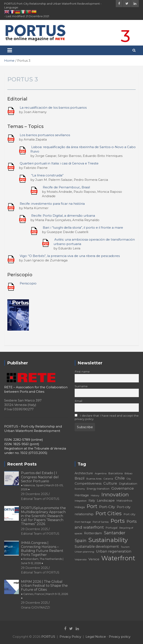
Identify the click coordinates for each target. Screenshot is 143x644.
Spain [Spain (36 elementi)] (81, 541)
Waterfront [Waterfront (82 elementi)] (118, 558)
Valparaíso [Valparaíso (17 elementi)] (81, 559)
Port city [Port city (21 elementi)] (129, 514)
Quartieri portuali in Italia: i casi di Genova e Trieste (59, 163)
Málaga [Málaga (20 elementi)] (80, 507)
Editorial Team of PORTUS (40, 499)
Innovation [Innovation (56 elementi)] (115, 494)
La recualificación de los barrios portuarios (53, 108)
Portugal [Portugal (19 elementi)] (112, 528)
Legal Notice (96, 637)
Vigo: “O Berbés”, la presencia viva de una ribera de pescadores (70, 256)
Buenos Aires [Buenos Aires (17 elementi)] (94, 479)
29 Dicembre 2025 (34, 494)
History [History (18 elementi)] (95, 495)
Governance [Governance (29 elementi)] (123, 488)
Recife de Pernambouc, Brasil (66, 187)
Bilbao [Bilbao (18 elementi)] (128, 473)
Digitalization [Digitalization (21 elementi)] (128, 484)
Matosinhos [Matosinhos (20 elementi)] (124, 501)
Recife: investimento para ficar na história (52, 204)
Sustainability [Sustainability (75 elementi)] (108, 540)
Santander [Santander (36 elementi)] (115, 533)
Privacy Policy (70, 637)
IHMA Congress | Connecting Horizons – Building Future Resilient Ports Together (42, 553)
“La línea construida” (47, 175)
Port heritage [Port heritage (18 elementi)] (83, 522)
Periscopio (28, 283)
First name (82, 372)
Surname (81, 386)
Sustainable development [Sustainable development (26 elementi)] (97, 546)
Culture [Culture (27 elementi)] (110, 483)
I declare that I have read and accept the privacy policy (107, 417)
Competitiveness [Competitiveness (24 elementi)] (88, 483)
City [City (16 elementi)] (129, 479)
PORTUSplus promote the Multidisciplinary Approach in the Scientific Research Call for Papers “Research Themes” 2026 (43, 516)
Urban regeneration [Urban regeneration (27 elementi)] (114, 551)
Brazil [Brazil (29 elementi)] (80, 478)
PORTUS (48, 637)
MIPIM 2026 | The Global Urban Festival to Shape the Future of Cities (44, 590)
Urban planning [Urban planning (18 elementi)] (84, 552)
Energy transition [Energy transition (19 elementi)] (98, 489)
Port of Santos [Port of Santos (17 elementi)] (101, 522)
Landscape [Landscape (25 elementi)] (106, 500)
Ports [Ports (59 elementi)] (118, 521)
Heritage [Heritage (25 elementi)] (82, 495)
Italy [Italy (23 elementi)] (92, 501)
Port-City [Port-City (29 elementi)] (107, 507)
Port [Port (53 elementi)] (92, 506)
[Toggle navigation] (10, 50)
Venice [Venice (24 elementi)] (94, 559)
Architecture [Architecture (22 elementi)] (84, 473)
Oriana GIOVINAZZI (36, 607)
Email (78, 401)
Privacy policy (120, 637)
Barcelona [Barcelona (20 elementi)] (116, 473)
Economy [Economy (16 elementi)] (80, 489)
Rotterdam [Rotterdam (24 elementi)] (93, 533)
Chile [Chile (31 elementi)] (120, 478)
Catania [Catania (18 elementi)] (108, 479)
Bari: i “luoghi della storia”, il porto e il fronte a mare (83, 227)
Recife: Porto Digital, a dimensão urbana (63, 216)
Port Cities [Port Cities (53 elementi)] (109, 513)
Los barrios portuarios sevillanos (45, 135)
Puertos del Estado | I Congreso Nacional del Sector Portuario (42, 481)
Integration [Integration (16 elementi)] (81, 501)
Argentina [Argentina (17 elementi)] (101, 473)
